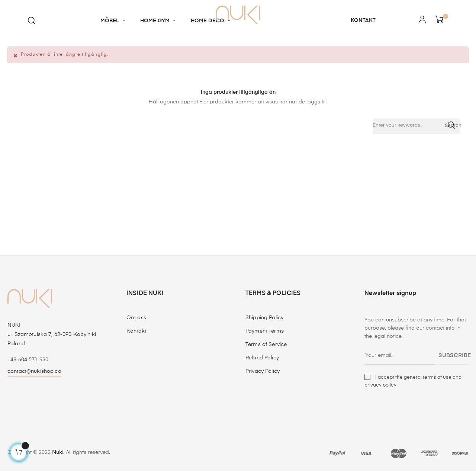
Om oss (136, 318)
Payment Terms (265, 331)
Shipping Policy (264, 318)
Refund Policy (262, 358)
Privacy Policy (263, 371)
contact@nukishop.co (34, 371)
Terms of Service (266, 345)
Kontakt (136, 331)
